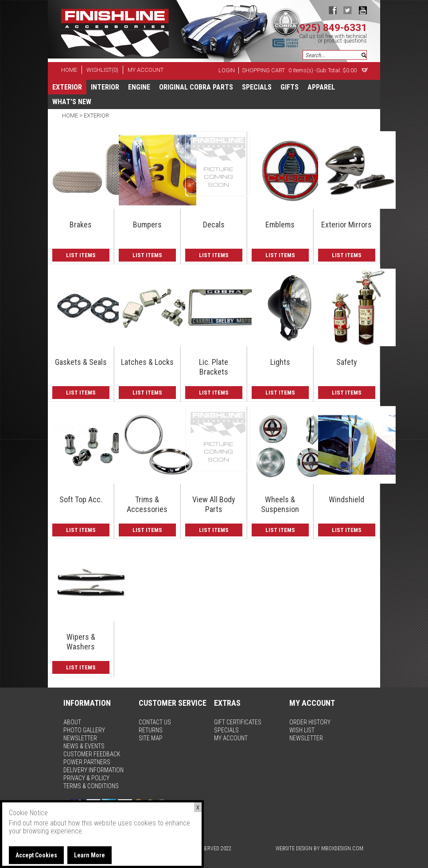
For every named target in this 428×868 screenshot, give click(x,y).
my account (146, 70)
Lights (280, 362)
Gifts (290, 87)
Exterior (67, 87)
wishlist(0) (102, 70)
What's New (72, 102)
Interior (105, 87)
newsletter (80, 738)
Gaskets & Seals (81, 362)
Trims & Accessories (147, 504)
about (72, 722)
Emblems (280, 225)
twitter (348, 10)
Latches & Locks (147, 362)
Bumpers (147, 225)
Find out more (29, 823)
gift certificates (238, 722)
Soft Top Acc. (81, 499)
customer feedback (92, 754)
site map (151, 738)
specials (257, 87)
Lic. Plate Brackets (214, 367)
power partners (87, 762)
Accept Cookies (36, 855)
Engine (139, 87)
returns (151, 730)
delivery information (93, 770)
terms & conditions (91, 786)
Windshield (346, 499)
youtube (363, 10)
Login (227, 70)
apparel (321, 87)
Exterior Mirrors (346, 225)
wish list (302, 730)
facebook (333, 10)
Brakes (81, 225)
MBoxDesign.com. (343, 848)
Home (71, 115)
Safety (347, 362)
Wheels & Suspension (280, 504)
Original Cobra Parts (196, 87)
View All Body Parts (214, 504)
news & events (84, 746)
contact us (155, 722)
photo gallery (84, 730)
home (69, 70)
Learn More (89, 855)
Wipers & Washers (81, 642)
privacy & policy (86, 778)
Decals (214, 225)
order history (310, 722)
